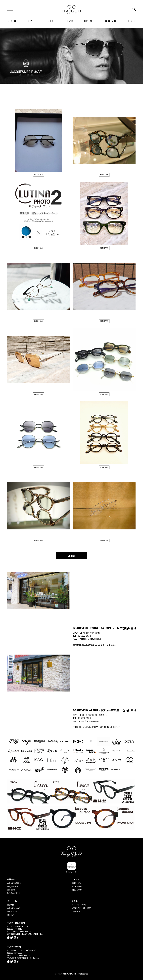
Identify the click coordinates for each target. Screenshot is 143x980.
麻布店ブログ (12, 911)
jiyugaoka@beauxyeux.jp (90, 639)
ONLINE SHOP (110, 21)
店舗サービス (77, 883)
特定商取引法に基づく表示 (82, 908)
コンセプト (11, 890)
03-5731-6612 (84, 636)
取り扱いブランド (14, 893)
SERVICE (52, 21)
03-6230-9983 (84, 718)
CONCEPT (33, 21)
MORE (71, 556)
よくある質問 (77, 886)
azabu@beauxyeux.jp (89, 721)
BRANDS (70, 21)
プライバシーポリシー (80, 905)
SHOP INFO (13, 21)
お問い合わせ (77, 890)
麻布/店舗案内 (12, 886)
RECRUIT (131, 21)
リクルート (76, 911)
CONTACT (89, 21)
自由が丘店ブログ (14, 908)
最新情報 (10, 905)
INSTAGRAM (39, 175)
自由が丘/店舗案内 (14, 883)
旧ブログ (10, 915)
